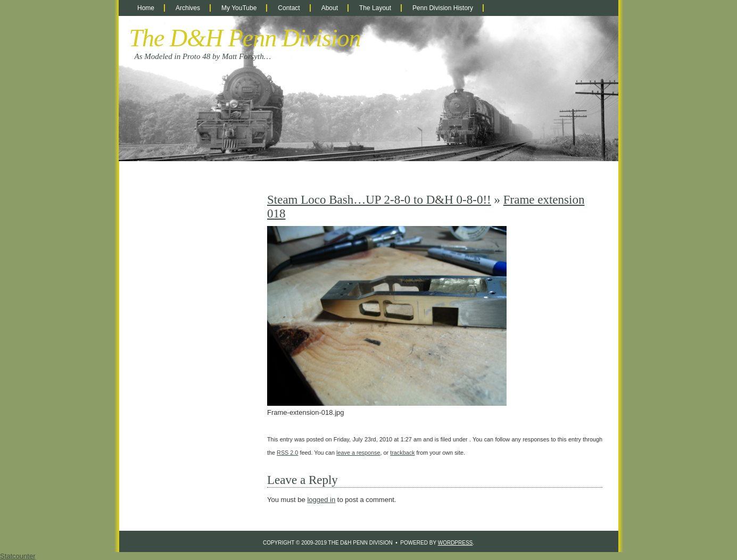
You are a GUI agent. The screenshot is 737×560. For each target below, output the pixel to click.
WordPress (456, 543)
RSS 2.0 (287, 453)
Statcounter (18, 556)
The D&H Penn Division (245, 38)
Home (146, 8)
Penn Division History (443, 8)
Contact (289, 8)
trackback (402, 453)
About (330, 8)
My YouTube (239, 8)
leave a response (358, 453)
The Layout (375, 8)
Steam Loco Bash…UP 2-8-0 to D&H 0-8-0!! (379, 200)
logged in (321, 500)
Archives (188, 8)
